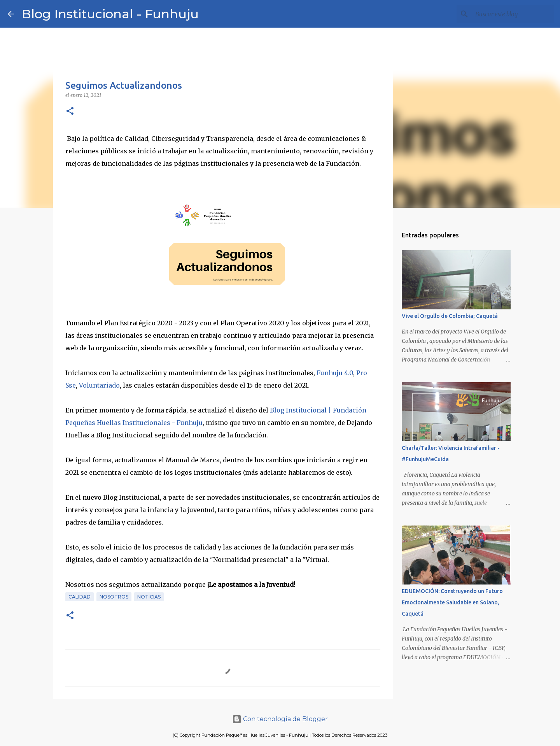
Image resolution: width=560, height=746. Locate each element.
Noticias (149, 597)
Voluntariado (99, 385)
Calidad (80, 597)
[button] (70, 111)
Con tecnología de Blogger (280, 719)
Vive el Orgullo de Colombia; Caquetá (450, 316)
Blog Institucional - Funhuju (110, 14)
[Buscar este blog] (513, 14)
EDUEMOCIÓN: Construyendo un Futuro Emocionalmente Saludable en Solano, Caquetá (452, 602)
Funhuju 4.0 (335, 373)
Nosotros (114, 597)
